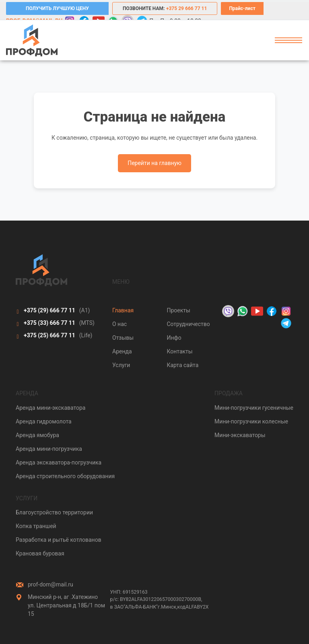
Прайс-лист (242, 8)
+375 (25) (49, 335)
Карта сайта (182, 365)
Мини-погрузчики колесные (251, 421)
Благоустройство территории (54, 512)
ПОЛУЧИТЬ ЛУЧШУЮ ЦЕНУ (57, 8)
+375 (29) (49, 310)
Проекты (178, 310)
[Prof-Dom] (32, 40)
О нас (119, 324)
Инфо (174, 338)
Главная (123, 310)
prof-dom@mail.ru (50, 584)
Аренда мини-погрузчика (49, 449)
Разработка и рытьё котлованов (59, 540)
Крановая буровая (40, 553)
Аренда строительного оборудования (65, 476)
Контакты (179, 351)
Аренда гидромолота (44, 421)
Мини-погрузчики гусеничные (254, 408)
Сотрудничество (188, 324)
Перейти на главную (154, 163)
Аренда (122, 351)
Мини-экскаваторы (240, 435)
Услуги (121, 365)
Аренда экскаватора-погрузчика (59, 462)
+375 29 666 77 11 (186, 8)
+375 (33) (49, 323)
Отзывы (123, 338)
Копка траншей (36, 526)
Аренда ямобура (37, 435)
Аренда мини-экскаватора (50, 408)
